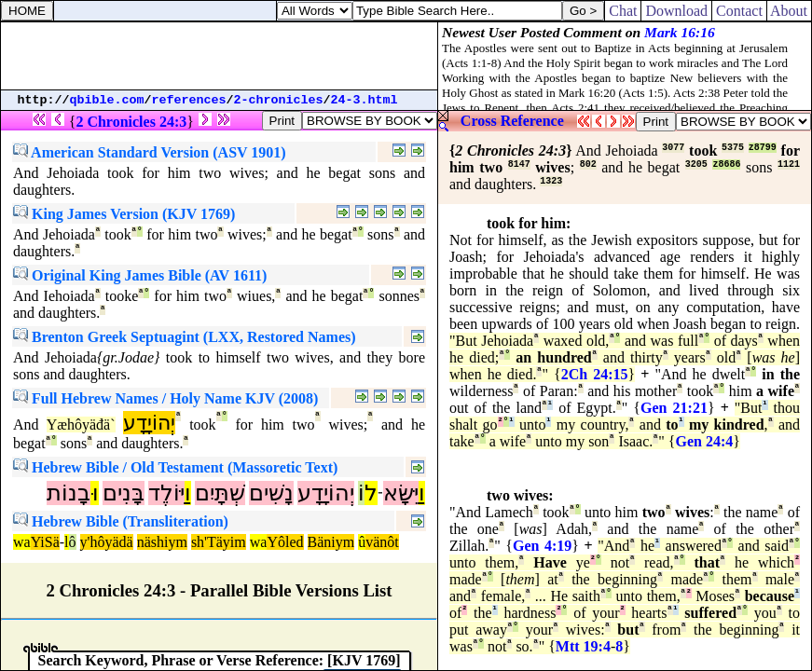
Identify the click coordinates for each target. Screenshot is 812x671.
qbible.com (107, 100)
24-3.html (365, 100)
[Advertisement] (219, 56)
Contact (739, 11)
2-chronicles (279, 100)
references (189, 100)
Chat (623, 11)
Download (676, 11)
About (789, 11)
